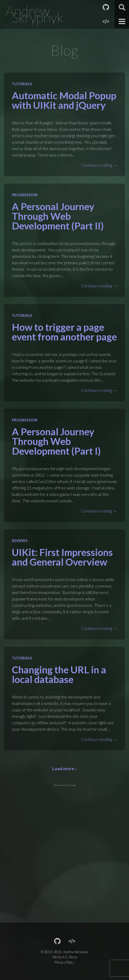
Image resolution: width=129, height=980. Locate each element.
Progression (25, 195)
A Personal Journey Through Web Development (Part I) (56, 441)
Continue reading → (99, 165)
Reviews (20, 541)
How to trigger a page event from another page (64, 332)
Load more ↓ (65, 768)
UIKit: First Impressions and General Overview (62, 557)
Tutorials (22, 84)
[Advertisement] (64, 851)
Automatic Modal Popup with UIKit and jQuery (64, 100)
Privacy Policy (64, 962)
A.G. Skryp (69, 957)
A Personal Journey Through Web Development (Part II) (58, 216)
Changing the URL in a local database (59, 674)
